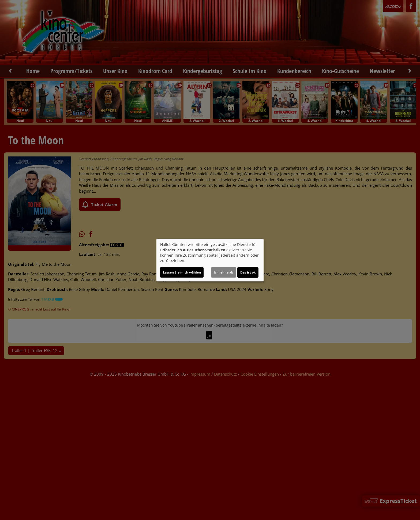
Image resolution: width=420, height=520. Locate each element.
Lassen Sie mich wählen (182, 272)
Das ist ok (248, 272)
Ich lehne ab (224, 272)
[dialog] (210, 260)
